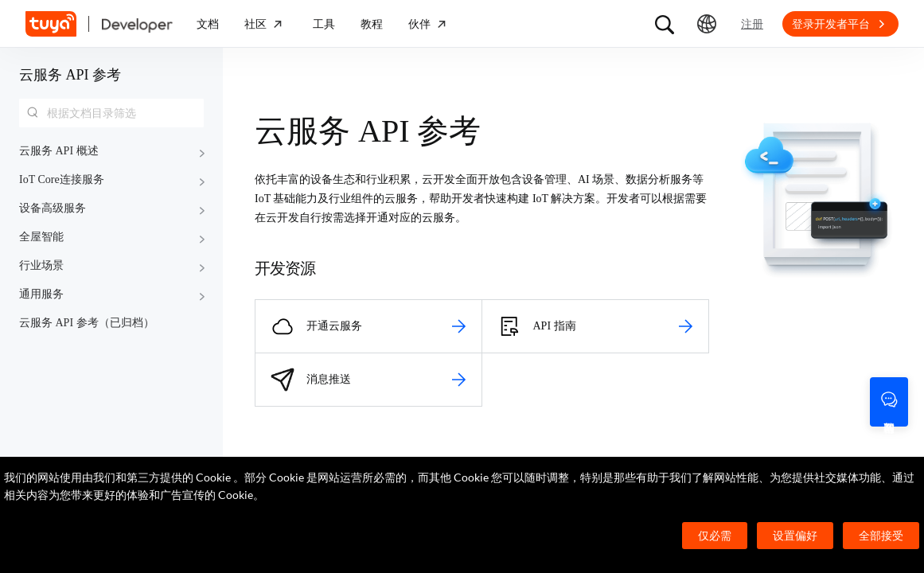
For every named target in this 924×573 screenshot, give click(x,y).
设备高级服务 (53, 208)
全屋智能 (41, 237)
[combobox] (111, 113)
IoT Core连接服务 (62, 179)
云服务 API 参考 (70, 75)
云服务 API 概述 (59, 151)
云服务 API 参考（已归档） (87, 323)
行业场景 (41, 265)
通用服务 (41, 294)
